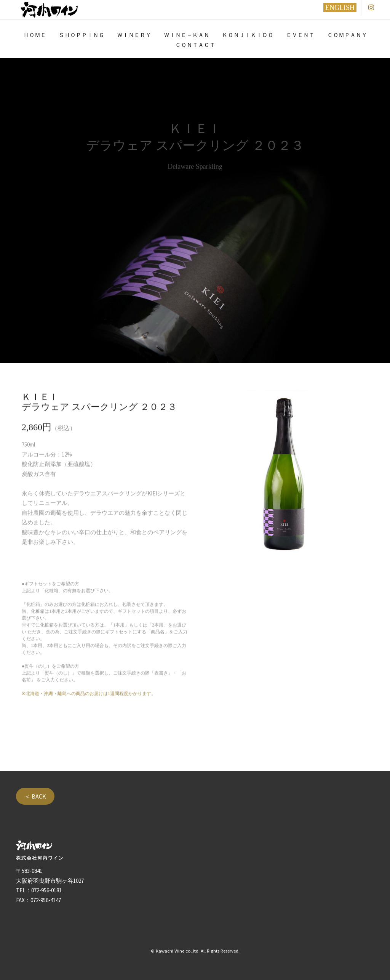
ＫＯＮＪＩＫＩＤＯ (248, 35)
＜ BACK (35, 796)
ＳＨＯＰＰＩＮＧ (82, 35)
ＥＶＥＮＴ (300, 35)
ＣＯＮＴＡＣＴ (195, 45)
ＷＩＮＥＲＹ (134, 35)
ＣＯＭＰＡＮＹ (347, 35)
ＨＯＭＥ (35, 35)
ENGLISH (340, 8)
